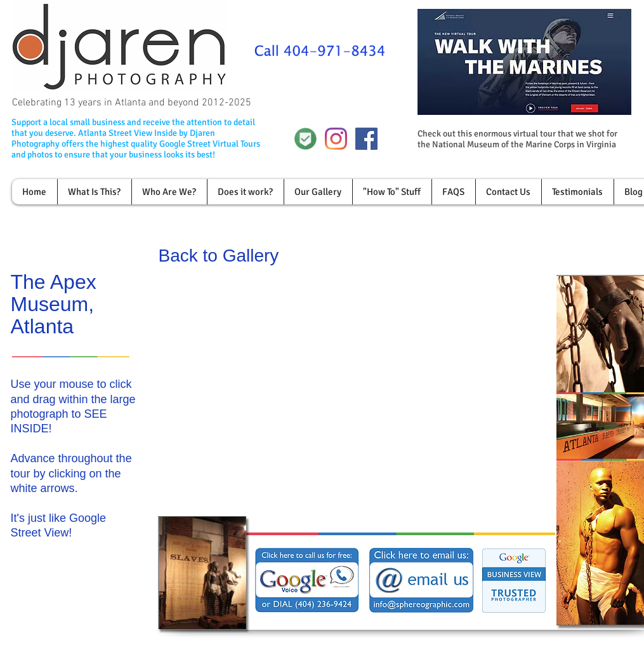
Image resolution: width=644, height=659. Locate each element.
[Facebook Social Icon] (366, 139)
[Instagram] (336, 139)
